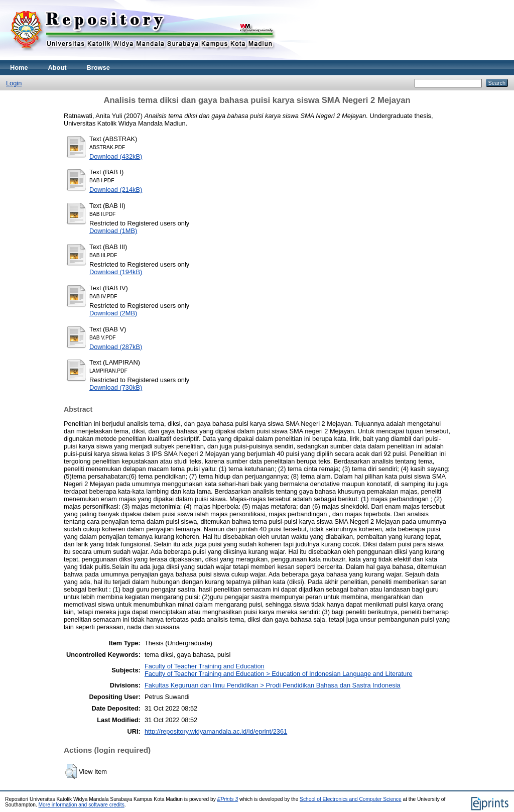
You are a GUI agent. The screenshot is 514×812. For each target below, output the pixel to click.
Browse (98, 68)
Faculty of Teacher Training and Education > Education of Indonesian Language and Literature (279, 674)
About (57, 68)
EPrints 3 (228, 799)
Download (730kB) (116, 387)
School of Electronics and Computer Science (351, 799)
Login (14, 83)
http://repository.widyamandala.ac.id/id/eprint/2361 (216, 731)
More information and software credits (82, 805)
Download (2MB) (113, 313)
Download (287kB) (116, 347)
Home (19, 68)
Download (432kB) (116, 156)
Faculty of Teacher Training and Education (205, 666)
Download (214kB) (116, 190)
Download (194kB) (116, 272)
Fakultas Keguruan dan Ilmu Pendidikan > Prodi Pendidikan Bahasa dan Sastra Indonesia (273, 685)
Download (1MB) (113, 231)
